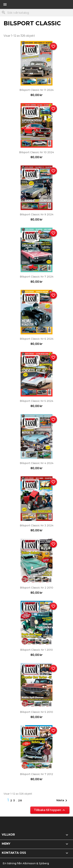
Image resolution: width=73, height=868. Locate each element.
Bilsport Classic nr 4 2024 (37, 463)
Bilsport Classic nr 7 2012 (36, 774)
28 (20, 800)
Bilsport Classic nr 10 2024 (36, 152)
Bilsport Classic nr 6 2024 (37, 339)
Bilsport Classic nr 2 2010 (37, 588)
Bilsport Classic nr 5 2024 (36, 401)
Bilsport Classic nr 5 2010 (36, 712)
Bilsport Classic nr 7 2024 (37, 277)
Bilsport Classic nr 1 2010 (36, 650)
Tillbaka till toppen (50, 810)
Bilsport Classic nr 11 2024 (36, 90)
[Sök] (36, 13)
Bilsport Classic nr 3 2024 (37, 525)
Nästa (62, 800)
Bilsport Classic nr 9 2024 (37, 214)
